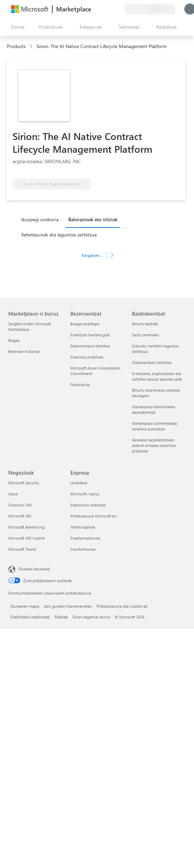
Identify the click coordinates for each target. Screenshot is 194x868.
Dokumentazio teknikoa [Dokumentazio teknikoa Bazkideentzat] (152, 362)
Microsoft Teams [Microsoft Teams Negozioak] (22, 549)
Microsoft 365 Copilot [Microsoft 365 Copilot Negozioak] (27, 538)
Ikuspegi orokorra (40, 219)
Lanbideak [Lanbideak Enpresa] (79, 483)
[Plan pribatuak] (119, 9)
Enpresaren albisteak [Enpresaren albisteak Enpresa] (88, 505)
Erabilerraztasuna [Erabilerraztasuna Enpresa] (85, 538)
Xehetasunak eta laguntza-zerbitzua (59, 235)
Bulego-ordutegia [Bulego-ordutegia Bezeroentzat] (85, 324)
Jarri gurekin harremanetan (68, 606)
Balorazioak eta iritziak (93, 219)
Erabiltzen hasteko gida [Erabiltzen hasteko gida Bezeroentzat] (90, 335)
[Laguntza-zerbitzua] (103, 9)
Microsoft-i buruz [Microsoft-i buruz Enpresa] (85, 494)
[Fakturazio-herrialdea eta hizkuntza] (150, 9)
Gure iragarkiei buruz (91, 617)
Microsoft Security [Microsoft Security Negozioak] (24, 483)
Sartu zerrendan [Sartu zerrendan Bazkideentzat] (145, 335)
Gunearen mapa (25, 606)
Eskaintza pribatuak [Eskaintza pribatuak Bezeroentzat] (87, 357)
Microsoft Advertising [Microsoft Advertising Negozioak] (26, 527)
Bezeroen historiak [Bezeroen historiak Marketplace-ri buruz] (24, 351)
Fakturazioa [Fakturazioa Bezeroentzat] (80, 385)
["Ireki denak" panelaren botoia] (16, 27)
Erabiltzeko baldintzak (30, 617)
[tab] (42, 219)
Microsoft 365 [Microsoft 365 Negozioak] (20, 516)
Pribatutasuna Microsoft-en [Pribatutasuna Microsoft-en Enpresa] (93, 516)
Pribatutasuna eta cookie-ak (122, 606)
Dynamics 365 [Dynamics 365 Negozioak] (20, 505)
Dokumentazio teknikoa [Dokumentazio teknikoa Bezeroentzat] (90, 346)
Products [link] (16, 46)
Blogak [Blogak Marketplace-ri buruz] (14, 340)
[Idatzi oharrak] (94, 9)
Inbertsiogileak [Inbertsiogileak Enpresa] (83, 527)
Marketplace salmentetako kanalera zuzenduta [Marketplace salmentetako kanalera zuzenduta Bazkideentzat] (155, 426)
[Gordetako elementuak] (111, 9)
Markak (61, 617)
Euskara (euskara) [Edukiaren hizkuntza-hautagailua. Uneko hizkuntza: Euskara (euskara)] (34, 569)
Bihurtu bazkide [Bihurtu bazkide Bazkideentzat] (145, 324)
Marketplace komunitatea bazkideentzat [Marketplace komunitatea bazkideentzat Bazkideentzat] (154, 409)
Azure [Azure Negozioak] (13, 494)
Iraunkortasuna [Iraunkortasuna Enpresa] (83, 549)
